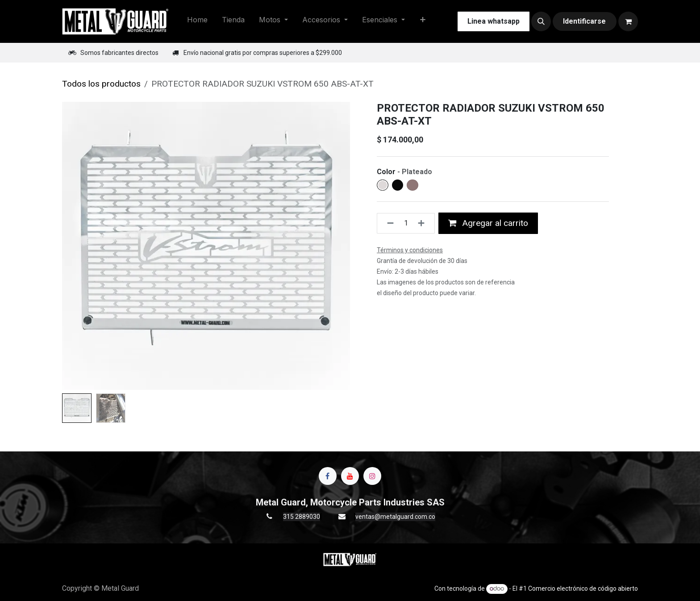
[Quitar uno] (388, 223)
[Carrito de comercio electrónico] (628, 21)
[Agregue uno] (424, 223)
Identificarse (584, 21)
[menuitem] (197, 21)
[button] (541, 21)
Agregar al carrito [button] (488, 223)
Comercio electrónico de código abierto (583, 588)
